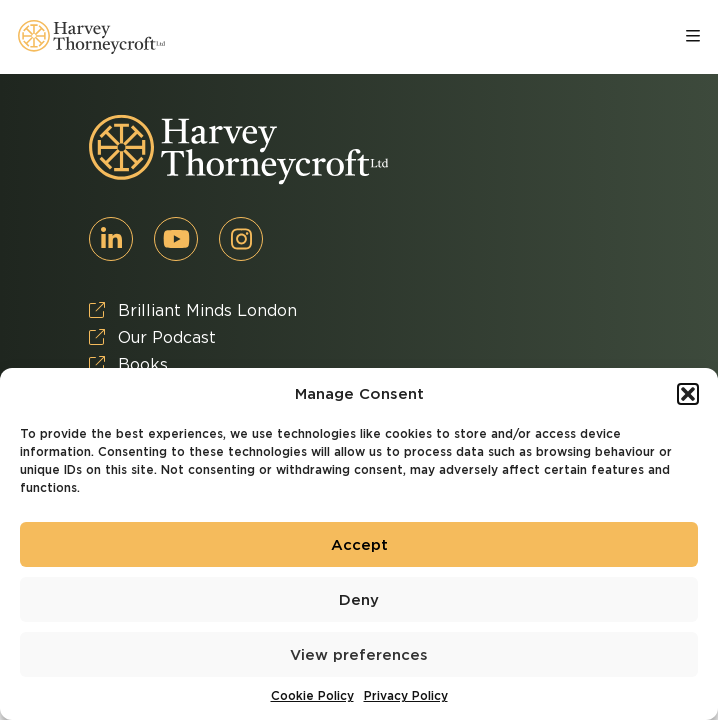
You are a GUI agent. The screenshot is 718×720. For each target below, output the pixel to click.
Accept (359, 545)
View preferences (359, 655)
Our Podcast (152, 337)
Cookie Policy (312, 695)
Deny (359, 600)
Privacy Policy (406, 695)
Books (128, 364)
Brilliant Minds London (193, 310)
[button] (688, 394)
